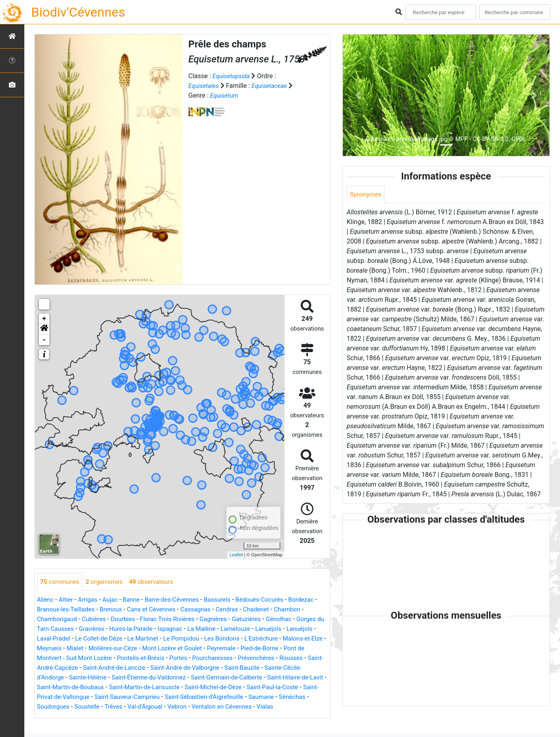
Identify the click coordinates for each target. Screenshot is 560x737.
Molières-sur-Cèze (205, 649)
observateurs (157, 582)
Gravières (158, 629)
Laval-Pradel (123, 639)
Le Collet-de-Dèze (171, 639)
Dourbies (161, 620)
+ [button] (44, 319)
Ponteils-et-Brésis (251, 659)
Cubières (130, 620)
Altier (67, 600)
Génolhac (50, 629)
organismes (108, 582)
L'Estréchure (55, 649)
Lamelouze (310, 629)
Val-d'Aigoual (79, 717)
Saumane (197, 707)
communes (61, 582)
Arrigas (90, 600)
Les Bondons (301, 639)
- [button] (44, 340)
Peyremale (52, 659)
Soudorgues (266, 707)
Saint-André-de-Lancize (257, 668)
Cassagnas (236, 610)
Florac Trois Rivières (207, 620)
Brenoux (147, 610)
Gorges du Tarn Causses (104, 629)
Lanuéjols (54, 639)
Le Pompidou (258, 639)
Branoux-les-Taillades (99, 610)
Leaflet (236, 555)
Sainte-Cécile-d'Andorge (175, 678)
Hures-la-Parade (199, 629)
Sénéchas (230, 707)
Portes (291, 659)
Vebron (113, 717)
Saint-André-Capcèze (189, 668)
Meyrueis (138, 649)
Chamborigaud (91, 620)
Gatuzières (291, 620)
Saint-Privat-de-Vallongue (262, 697)
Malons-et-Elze (99, 649)
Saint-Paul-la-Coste (193, 697)
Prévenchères (104, 668)
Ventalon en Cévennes (160, 717)
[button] (44, 329)
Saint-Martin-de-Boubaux (253, 688)
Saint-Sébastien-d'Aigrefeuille (137, 707)
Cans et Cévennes (190, 610)
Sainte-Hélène (234, 678)
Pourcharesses (58, 668)
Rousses (141, 668)
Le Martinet (218, 639)
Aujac (113, 600)
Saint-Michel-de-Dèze (131, 697)
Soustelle (302, 707)
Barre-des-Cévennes (179, 600)
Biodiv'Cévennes (78, 12)
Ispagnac (240, 629)
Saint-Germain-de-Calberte (110, 688)
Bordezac (50, 610)
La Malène (274, 629)
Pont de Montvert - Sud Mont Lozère (169, 659)
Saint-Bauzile (118, 678)
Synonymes (367, 195)
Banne (136, 600)
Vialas (206, 717)
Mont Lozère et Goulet (268, 649)
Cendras (270, 610)
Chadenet (300, 610)
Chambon (51, 620)
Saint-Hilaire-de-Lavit (183, 688)
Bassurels (227, 600)
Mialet (165, 649)
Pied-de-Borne (92, 659)
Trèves (46, 717)
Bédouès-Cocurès (271, 600)
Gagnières (256, 620)
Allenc (46, 600)
